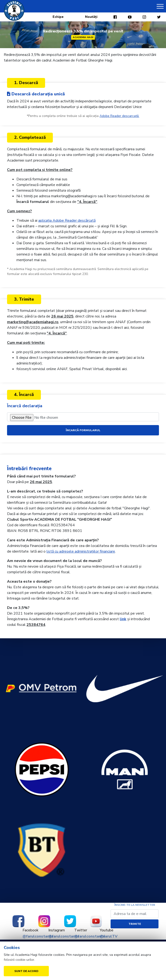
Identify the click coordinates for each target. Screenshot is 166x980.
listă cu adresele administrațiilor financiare (81, 551)
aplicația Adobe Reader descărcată (67, 221)
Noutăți (91, 17)
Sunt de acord (26, 971)
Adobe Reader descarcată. (119, 116)
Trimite (135, 924)
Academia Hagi (83, 37)
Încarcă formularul (83, 430)
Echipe (58, 17)
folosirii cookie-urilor (19, 960)
